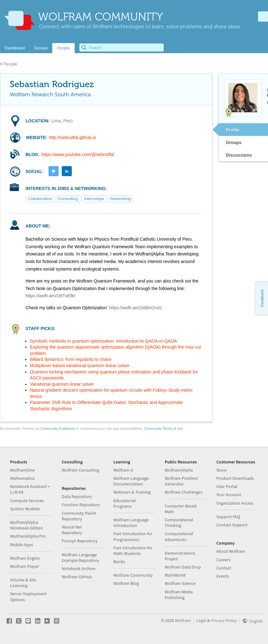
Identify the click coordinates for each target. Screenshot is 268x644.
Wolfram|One (22, 470)
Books (119, 562)
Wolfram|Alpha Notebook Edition (27, 525)
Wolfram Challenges (184, 492)
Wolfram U (123, 470)
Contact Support (232, 525)
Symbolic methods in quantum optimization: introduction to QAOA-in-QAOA (103, 341)
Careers (223, 560)
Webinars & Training (132, 492)
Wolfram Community (133, 575)
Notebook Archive (79, 568)
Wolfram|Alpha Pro (28, 536)
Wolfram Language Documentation (131, 481)
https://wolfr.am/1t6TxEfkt (50, 296)
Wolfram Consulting (80, 470)
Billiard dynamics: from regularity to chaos (71, 359)
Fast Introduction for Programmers (133, 536)
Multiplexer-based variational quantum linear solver (80, 366)
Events (223, 576)
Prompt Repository (80, 541)
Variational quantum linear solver (62, 384)
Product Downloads (235, 478)
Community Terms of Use (164, 428)
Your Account (229, 495)
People (9, 64)
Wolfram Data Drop (183, 567)
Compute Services (27, 501)
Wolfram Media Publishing (179, 595)
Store (221, 470)
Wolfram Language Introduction (131, 523)
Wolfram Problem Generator (181, 481)
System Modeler (25, 509)
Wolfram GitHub (77, 577)
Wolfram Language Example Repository (80, 557)
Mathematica (22, 478)
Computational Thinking (179, 523)
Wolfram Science (180, 583)
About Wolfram (231, 551)
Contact (224, 568)
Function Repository (81, 505)
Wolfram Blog (126, 583)
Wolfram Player (25, 566)
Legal (201, 620)
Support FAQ (228, 517)
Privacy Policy (224, 620)
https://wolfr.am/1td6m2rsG (135, 308)
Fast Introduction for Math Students (133, 551)
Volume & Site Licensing (23, 583)
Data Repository (77, 496)
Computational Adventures (179, 536)
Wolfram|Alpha (179, 470)
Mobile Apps (22, 545)
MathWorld (175, 575)
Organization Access (235, 503)
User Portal (227, 486)
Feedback (262, 298)
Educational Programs (125, 503)
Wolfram (183, 620)
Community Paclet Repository (79, 516)
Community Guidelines (58, 428)
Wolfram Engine (25, 558)
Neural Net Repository (72, 530)
